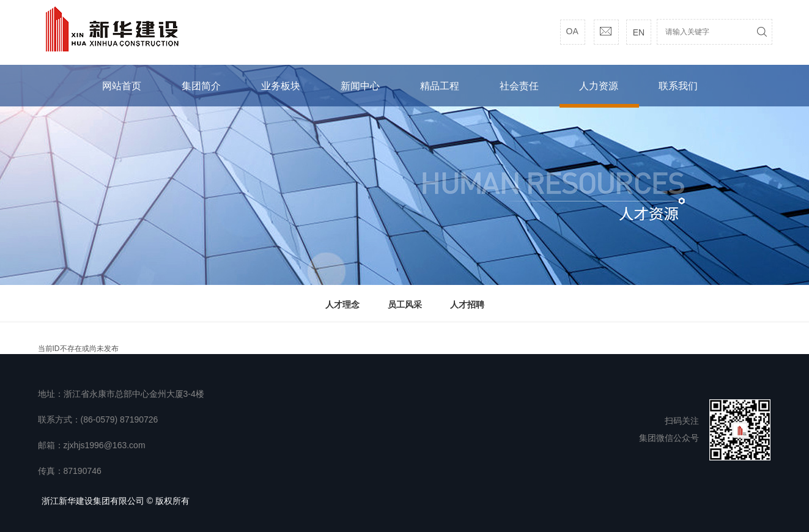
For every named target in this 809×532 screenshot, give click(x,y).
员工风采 (405, 305)
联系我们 (678, 86)
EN (639, 32)
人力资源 (599, 86)
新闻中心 (360, 86)
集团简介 (201, 86)
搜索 (762, 32)
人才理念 (342, 305)
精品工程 (440, 86)
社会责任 (519, 86)
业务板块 (281, 86)
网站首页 (122, 86)
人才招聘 (467, 305)
